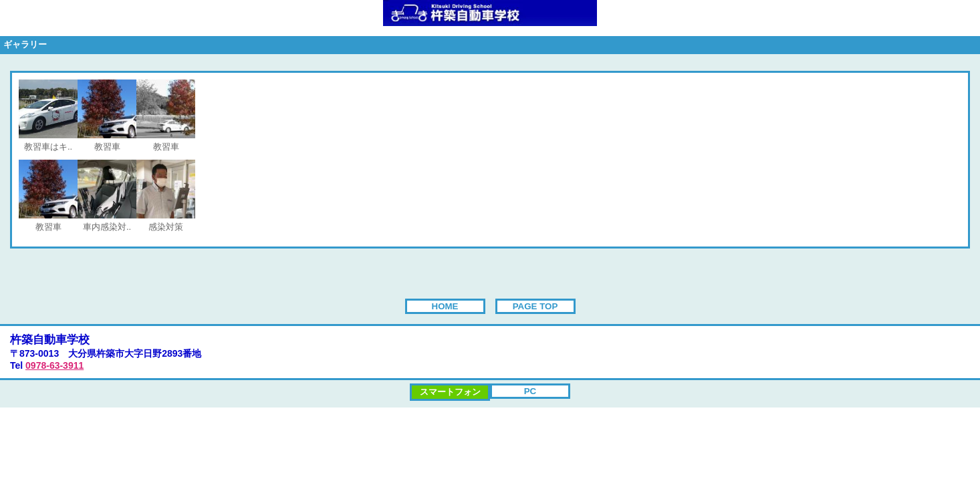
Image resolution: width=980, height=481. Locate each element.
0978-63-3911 (54, 365)
